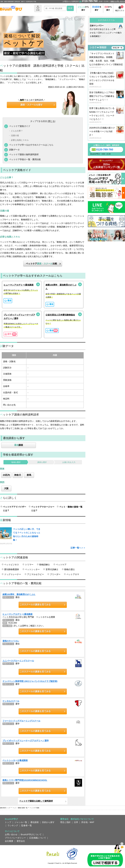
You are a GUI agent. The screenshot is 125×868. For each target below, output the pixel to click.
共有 (38, 8)
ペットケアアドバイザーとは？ (15, 509)
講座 (19, 445)
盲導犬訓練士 (52, 569)
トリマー (29, 565)
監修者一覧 (27, 825)
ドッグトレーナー (13, 574)
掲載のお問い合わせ (118, 1)
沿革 (76, 822)
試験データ (14, 150)
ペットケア (61, 565)
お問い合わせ (11, 834)
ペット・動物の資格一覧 (71, 507)
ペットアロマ (73, 574)
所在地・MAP (88, 822)
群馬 (29, 475)
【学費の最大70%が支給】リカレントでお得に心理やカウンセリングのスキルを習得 (106, 80)
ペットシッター (32, 569)
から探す (83, 8)
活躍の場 (15, 136)
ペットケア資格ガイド (20, 126)
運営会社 (21, 841)
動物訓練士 (45, 565)
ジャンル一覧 (21, 822)
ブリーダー (55, 574)
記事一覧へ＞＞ (78, 548)
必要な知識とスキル (20, 140)
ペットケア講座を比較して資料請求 (36, 801)
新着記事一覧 (118, 48)
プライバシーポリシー (15, 838)
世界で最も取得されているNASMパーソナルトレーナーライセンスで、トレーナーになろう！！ (106, 115)
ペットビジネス (12, 565)
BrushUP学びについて (31, 834)
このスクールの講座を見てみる (35, 605)
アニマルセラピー (36, 574)
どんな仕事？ (17, 131)
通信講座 (35, 822)
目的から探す (48, 822)
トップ (8, 822)
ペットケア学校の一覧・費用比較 (25, 159)
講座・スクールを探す (32, 105)
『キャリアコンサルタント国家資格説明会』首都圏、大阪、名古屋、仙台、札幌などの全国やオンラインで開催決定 (106, 60)
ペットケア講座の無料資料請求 (24, 155)
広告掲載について (38, 838)
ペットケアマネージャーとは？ (43, 509)
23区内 (6, 475)
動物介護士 (70, 569)
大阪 (6, 488)
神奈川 (18, 475)
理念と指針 (65, 822)
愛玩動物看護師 (12, 569)
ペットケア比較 (41, 264)
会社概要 (9, 841)
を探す (97, 8)
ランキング (13, 825)
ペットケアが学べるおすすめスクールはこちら (31, 145)
